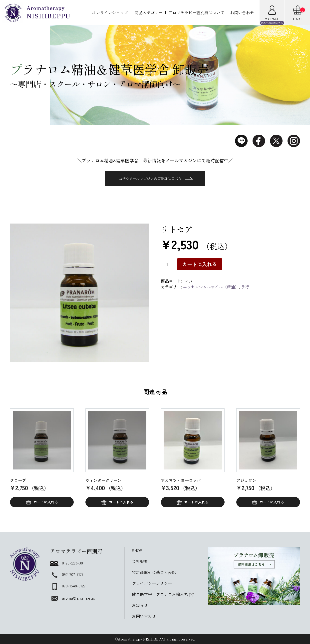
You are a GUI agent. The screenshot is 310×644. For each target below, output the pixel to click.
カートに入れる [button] (46, 502)
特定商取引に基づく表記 (154, 572)
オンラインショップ (110, 12)
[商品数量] (167, 264)
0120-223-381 (67, 563)
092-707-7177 (67, 574)
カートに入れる (200, 264)
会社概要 (140, 561)
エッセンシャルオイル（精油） (211, 287)
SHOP (137, 550)
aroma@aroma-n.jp (73, 598)
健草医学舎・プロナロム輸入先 (163, 594)
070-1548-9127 (68, 586)
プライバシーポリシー (152, 583)
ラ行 (245, 287)
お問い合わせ (242, 12)
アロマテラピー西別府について (196, 12)
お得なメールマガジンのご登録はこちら (156, 179)
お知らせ (140, 605)
